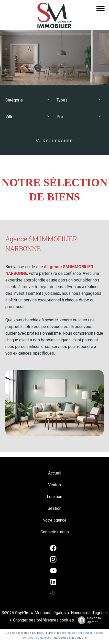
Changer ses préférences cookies (43, 620)
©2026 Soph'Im (15, 613)
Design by (88, 620)
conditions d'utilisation (38, 638)
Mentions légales (50, 613)
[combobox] (28, 100)
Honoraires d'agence (89, 613)
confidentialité (85, 633)
